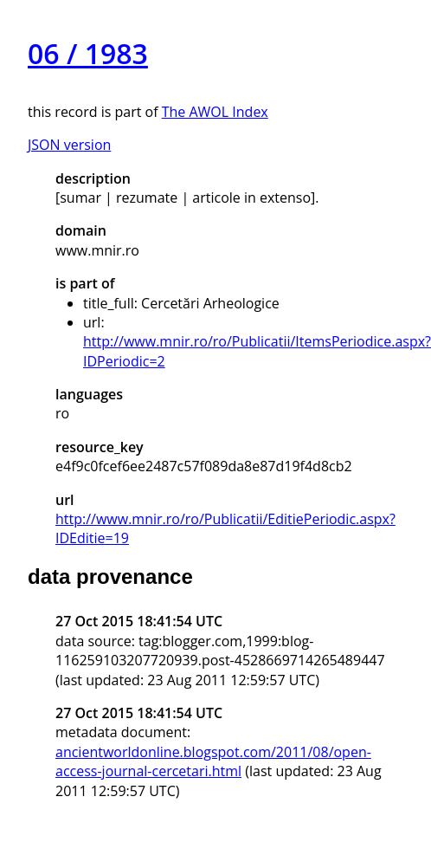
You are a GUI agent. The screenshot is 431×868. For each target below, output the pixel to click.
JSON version (69, 145)
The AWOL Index (215, 112)
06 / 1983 (88, 53)
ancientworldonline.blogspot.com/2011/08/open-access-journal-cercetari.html (213, 761)
